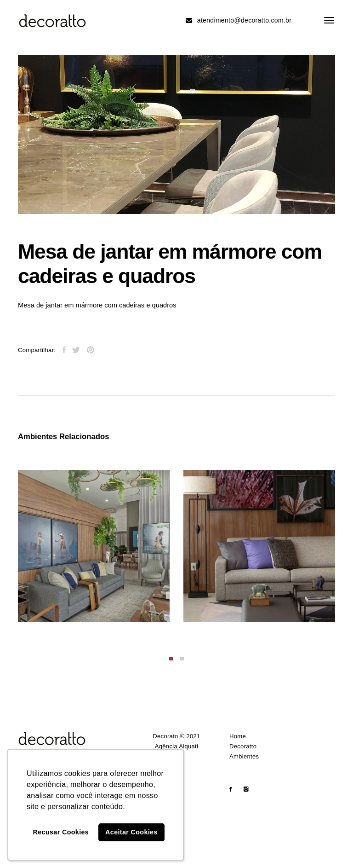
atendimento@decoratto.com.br (239, 20)
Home (238, 736)
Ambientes (244, 756)
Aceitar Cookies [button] (131, 832)
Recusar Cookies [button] (61, 832)
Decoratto (243, 746)
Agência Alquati (177, 746)
